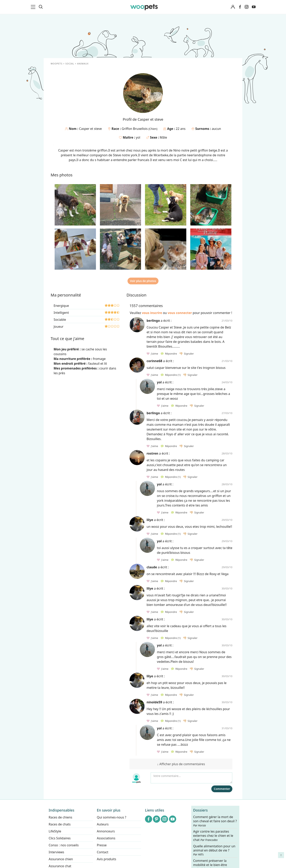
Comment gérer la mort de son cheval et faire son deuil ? (215, 821)
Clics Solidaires (60, 838)
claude (152, 567)
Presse (102, 845)
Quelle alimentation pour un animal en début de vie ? (214, 850)
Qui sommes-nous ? (112, 817)
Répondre (169, 354)
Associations (106, 838)
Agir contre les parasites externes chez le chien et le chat (213, 836)
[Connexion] (233, 7)
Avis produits (107, 859)
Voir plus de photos (143, 281)
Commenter (222, 789)
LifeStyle (55, 831)
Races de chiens (60, 817)
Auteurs (103, 824)
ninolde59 (154, 702)
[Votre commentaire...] (191, 778)
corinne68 (154, 361)
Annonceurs (106, 831)
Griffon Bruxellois (135, 129)
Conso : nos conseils (64, 845)
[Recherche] (41, 7)
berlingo (153, 321)
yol (138, 137)
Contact (103, 852)
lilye (150, 520)
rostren (152, 453)
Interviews (56, 852)
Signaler (187, 354)
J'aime (153, 354)
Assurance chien (61, 859)
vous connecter (180, 313)
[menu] (34, 7)
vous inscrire (152, 313)
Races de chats (60, 824)
